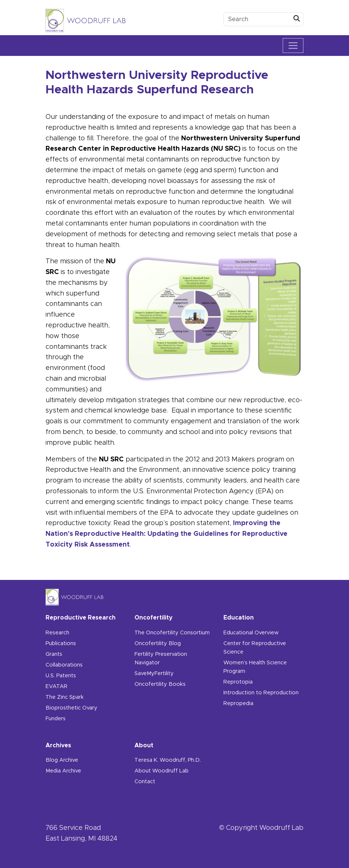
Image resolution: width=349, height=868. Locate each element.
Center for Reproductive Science (255, 648)
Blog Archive (62, 760)
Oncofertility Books (160, 684)
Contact (145, 782)
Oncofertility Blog (158, 644)
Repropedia (238, 704)
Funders (56, 719)
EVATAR (56, 687)
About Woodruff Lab (162, 771)
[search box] (257, 19)
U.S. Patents (61, 676)
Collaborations (64, 665)
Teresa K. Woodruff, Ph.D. (168, 760)
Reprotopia (238, 682)
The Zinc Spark (65, 697)
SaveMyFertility (154, 674)
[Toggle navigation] (293, 46)
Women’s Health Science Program (255, 667)
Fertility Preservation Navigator (161, 659)
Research (57, 633)
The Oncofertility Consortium (172, 633)
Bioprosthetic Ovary (72, 708)
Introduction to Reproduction (261, 693)
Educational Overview (251, 633)
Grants (54, 654)
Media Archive (63, 771)
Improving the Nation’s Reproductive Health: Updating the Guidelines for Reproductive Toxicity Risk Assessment (167, 534)
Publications (61, 644)
